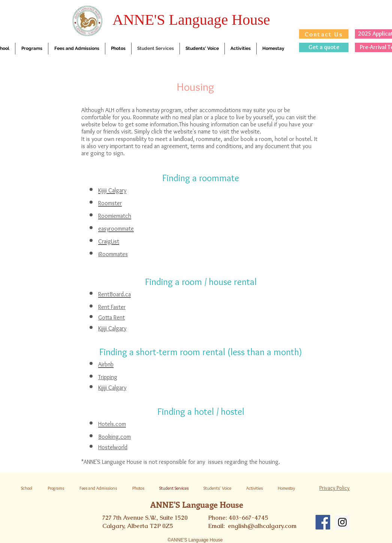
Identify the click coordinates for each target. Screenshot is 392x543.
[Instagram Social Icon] (342, 522)
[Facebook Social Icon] (323, 522)
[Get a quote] (324, 47)
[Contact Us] (324, 34)
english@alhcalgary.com (262, 526)
